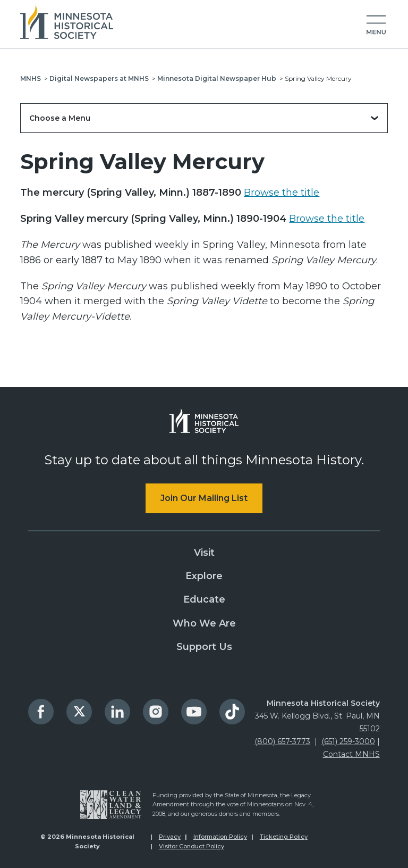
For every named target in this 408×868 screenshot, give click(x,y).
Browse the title (282, 193)
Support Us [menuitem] (204, 647)
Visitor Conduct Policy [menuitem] (192, 846)
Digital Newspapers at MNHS (99, 78)
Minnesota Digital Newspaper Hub (217, 78)
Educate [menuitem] (204, 599)
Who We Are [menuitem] (204, 623)
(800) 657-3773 (282, 741)
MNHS (31, 78)
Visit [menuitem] (204, 553)
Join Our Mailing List (204, 498)
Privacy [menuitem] (170, 837)
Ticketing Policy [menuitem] (284, 837)
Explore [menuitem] (204, 576)
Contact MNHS (351, 754)
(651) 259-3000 (348, 741)
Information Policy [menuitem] (220, 837)
